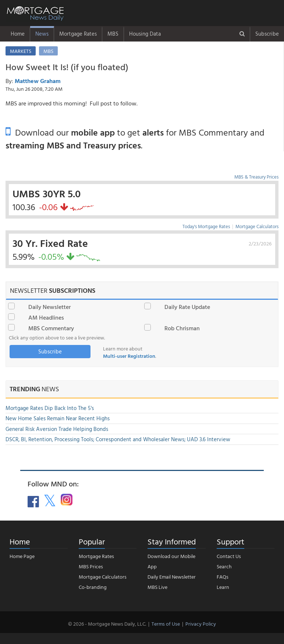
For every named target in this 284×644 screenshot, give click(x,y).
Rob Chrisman (182, 328)
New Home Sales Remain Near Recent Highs (58, 418)
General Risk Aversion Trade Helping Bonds (57, 429)
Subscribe (267, 34)
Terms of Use (166, 624)
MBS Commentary (51, 328)
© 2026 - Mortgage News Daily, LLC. (107, 624)
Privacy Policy (201, 624)
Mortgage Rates (78, 34)
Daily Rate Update (187, 307)
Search (224, 566)
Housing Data (145, 34)
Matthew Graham (38, 81)
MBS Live (157, 587)
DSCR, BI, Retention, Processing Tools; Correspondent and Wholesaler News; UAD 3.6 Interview (118, 439)
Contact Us (229, 556)
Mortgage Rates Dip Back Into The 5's (50, 408)
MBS (113, 34)
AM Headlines (46, 317)
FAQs (223, 577)
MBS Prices (91, 566)
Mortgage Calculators (257, 226)
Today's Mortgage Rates (206, 226)
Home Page (22, 556)
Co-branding (93, 587)
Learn (223, 587)
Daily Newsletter (49, 307)
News (42, 34)
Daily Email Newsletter (172, 577)
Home (18, 34)
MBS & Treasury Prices (256, 177)
